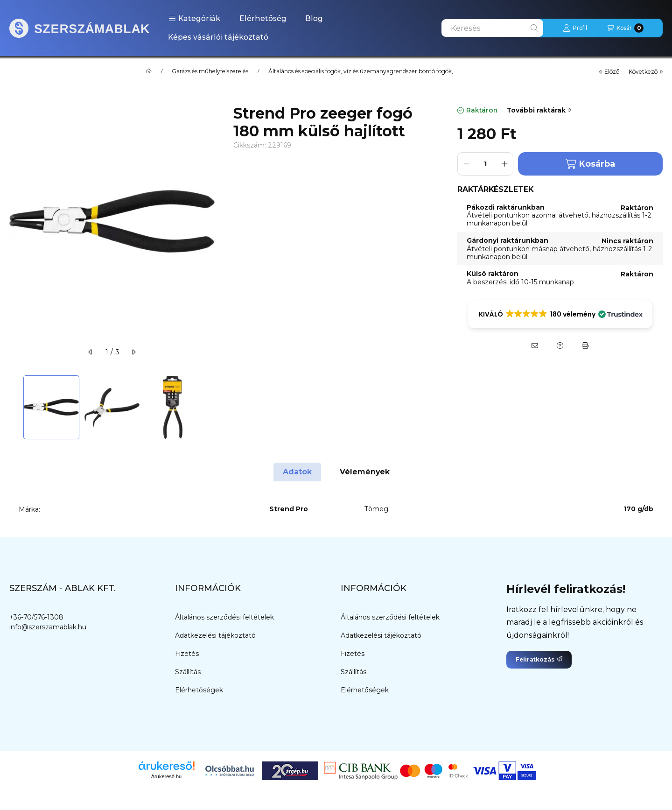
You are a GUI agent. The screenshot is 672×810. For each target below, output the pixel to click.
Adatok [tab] (297, 472)
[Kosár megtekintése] (625, 28)
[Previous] (14, 407)
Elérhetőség (263, 18)
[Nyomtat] (585, 345)
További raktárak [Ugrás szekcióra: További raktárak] (539, 110)
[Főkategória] (149, 71)
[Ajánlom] (535, 345)
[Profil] (575, 28)
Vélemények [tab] (365, 472)
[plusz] (504, 164)
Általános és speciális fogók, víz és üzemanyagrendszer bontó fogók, (361, 71)
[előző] (91, 352)
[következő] (133, 352)
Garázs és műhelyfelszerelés (210, 71)
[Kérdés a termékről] (560, 345)
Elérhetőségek (199, 690)
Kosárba (590, 164)
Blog (314, 18)
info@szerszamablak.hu (48, 627)
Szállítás (188, 672)
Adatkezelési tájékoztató (215, 635)
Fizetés (187, 654)
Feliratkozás (539, 659)
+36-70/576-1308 (36, 617)
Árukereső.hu (166, 776)
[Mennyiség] (485, 164)
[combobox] (492, 28)
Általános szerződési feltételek (224, 617)
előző (609, 72)
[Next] (210, 407)
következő (646, 72)
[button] (194, 19)
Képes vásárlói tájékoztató (218, 37)
